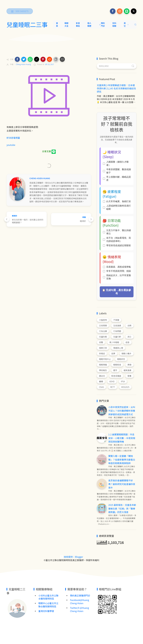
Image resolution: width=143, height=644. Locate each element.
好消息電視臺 (13, 138)
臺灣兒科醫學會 (46, 611)
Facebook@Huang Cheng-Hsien (79, 602)
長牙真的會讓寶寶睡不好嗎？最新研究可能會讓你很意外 (122, 484)
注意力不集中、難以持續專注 (117, 232)
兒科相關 (114, 24)
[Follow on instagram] (120, 11)
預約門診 (102, 24)
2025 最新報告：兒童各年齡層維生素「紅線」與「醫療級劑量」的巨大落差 (122, 508)
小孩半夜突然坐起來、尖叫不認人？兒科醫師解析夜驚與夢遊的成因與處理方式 (122, 411)
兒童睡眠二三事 (27, 24)
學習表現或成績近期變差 (117, 245)
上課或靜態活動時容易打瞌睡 (117, 207)
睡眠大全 (66, 24)
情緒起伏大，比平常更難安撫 (117, 277)
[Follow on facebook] (113, 11)
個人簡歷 (89, 24)
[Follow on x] (134, 11)
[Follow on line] (127, 11)
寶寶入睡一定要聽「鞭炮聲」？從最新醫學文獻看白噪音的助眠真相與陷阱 (122, 460)
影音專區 (78, 24)
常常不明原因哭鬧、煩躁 (117, 271)
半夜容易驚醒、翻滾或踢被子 (117, 171)
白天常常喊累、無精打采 (117, 201)
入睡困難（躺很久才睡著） (116, 163)
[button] (17, 59)
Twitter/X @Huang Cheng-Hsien (79, 609)
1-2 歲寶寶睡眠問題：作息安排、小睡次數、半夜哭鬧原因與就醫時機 (122, 438)
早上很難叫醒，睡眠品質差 (117, 179)
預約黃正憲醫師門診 (80, 595)
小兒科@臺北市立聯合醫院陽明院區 (48, 597)
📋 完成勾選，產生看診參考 (117, 292)
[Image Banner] (17, 608)
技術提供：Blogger (71, 557)
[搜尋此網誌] (117, 66)
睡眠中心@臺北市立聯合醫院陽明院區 (48, 605)
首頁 (57, 24)
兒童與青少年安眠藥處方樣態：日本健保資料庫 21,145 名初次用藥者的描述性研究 (116, 88)
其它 (126, 24)
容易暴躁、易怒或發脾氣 (117, 267)
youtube (11, 145)
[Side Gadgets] (20, 11)
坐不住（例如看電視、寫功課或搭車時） (117, 240)
